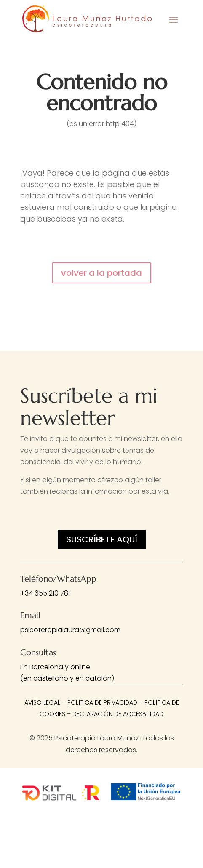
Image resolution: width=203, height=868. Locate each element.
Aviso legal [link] (42, 702)
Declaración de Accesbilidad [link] (118, 714)
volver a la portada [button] (101, 273)
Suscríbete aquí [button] (102, 539)
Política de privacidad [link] (102, 702)
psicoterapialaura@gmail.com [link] (70, 630)
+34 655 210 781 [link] (45, 593)
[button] (174, 19)
